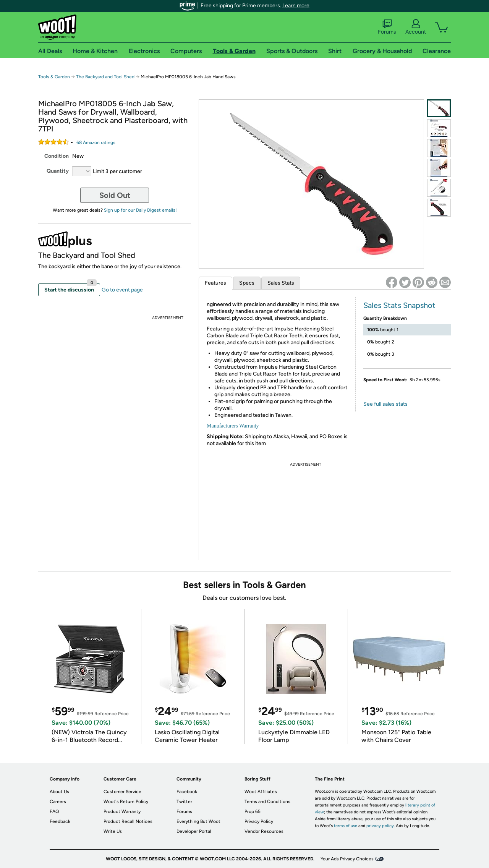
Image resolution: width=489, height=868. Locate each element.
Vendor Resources (264, 831)
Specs (247, 283)
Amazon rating (96, 143)
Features (215, 283)
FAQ (54, 811)
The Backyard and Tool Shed (105, 77)
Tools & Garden (54, 77)
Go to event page (122, 290)
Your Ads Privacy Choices (347, 859)
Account (416, 27)
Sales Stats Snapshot (399, 305)
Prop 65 (253, 811)
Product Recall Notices (128, 821)
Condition (57, 156)
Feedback (60, 821)
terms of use (346, 826)
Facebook (187, 792)
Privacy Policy (259, 821)
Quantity (58, 171)
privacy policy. (381, 826)
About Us (59, 792)
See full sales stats (385, 404)
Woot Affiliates (261, 792)
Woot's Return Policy (126, 802)
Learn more (296, 6)
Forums (387, 27)
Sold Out (115, 195)
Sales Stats (281, 283)
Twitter (184, 802)
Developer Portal (194, 831)
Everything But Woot (198, 821)
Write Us (113, 831)
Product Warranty (122, 811)
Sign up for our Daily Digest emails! (140, 210)
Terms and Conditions (267, 802)
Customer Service (122, 792)
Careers (58, 802)
